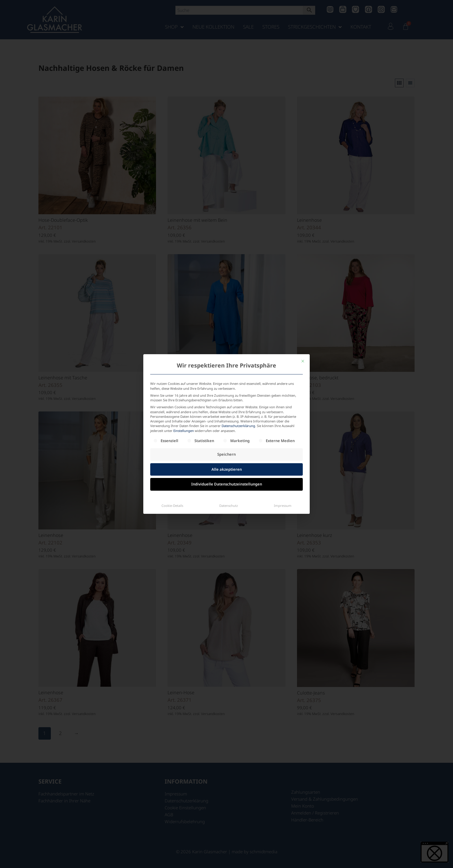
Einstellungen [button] (184, 401)
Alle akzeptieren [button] (227, 440)
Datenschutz (229, 476)
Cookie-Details (172, 476)
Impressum (283, 476)
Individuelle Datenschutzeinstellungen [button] (227, 455)
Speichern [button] (226, 425)
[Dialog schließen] (303, 332)
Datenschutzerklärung (238, 397)
